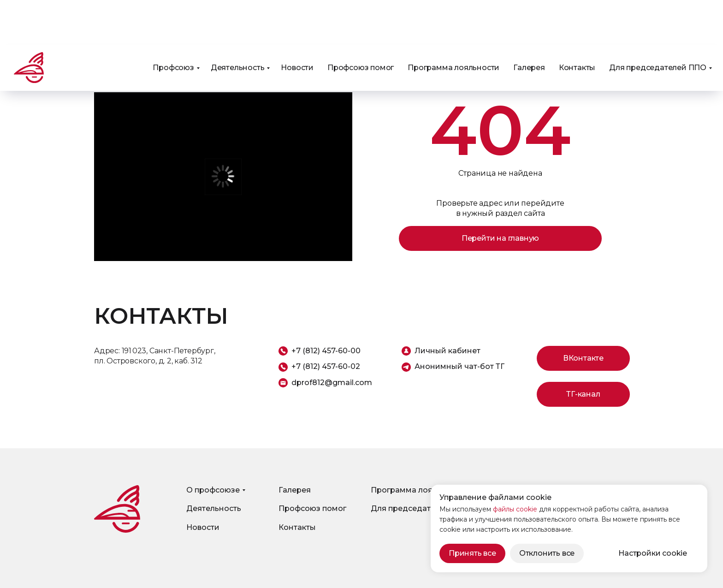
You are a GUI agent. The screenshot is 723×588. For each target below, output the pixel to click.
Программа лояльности (453, 23)
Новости (297, 23)
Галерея (529, 23)
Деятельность (238, 23)
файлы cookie (515, 509)
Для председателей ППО (658, 23)
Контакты (577, 23)
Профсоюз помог (361, 23)
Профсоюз (173, 23)
